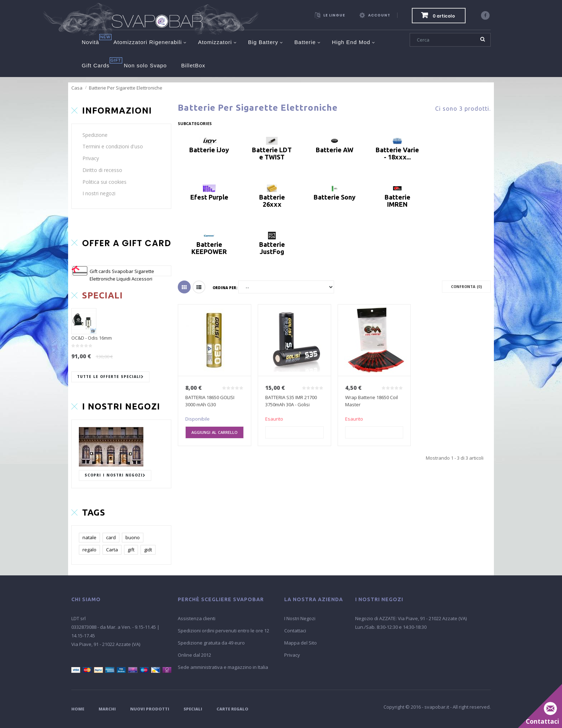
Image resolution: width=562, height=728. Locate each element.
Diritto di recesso (102, 170)
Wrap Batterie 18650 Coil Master (372, 401)
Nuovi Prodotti (150, 709)
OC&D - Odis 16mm (92, 338)
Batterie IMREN (397, 201)
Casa (77, 88)
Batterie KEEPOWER (209, 248)
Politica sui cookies (104, 182)
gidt (148, 550)
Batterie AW (335, 150)
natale (89, 537)
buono (133, 537)
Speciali (193, 709)
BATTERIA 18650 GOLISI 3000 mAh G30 (210, 401)
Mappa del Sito (301, 643)
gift (131, 550)
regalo (89, 550)
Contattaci (295, 631)
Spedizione (95, 135)
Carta (112, 550)
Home (78, 709)
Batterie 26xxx (272, 201)
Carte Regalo (232, 709)
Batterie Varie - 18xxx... (397, 153)
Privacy (91, 158)
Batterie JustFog (272, 248)
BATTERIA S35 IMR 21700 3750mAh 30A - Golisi (291, 401)
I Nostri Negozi (300, 618)
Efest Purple (209, 197)
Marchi (107, 709)
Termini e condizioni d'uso (113, 146)
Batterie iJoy (209, 150)
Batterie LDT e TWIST (272, 153)
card (111, 537)
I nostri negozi (99, 193)
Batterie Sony (335, 197)
